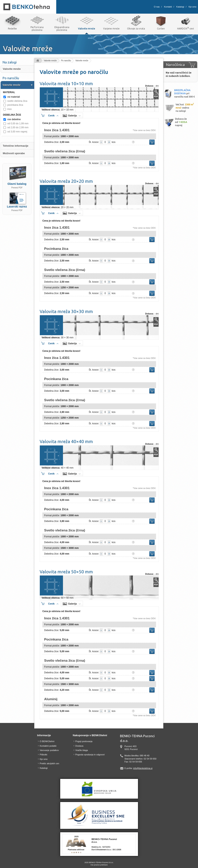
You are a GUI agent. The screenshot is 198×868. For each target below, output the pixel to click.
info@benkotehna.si (143, 768)
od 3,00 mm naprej (17, 132)
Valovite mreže (50, 61)
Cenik (51, 116)
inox (10, 109)
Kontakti (168, 7)
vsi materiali (14, 97)
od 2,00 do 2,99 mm (18, 127)
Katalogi (180, 7)
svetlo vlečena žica (17, 101)
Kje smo (192, 7)
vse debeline (14, 119)
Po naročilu (66, 61)
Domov (38, 61)
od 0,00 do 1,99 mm (18, 124)
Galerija (72, 116)
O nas (157, 7)
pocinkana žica (15, 105)
